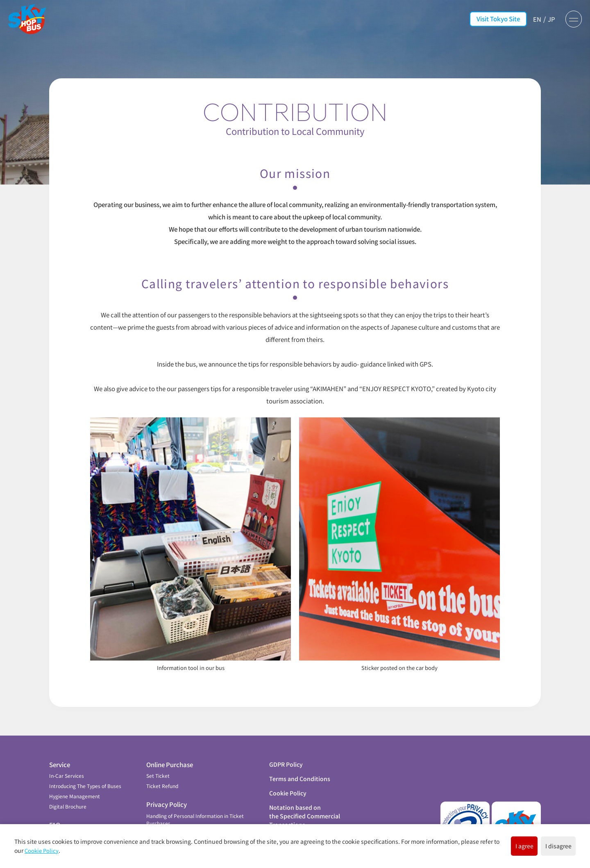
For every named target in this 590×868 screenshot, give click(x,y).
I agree (488, 845)
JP (548, 19)
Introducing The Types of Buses (85, 769)
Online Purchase (170, 748)
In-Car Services (67, 759)
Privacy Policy (167, 788)
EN (533, 19)
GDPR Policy (286, 747)
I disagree (546, 845)
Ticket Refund (162, 769)
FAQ (55, 808)
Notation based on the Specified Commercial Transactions (305, 799)
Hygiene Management (75, 780)
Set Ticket (158, 759)
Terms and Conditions (300, 762)
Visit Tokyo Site (494, 19)
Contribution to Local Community (87, 819)
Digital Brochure (68, 790)
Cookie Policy (288, 776)
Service (60, 748)
